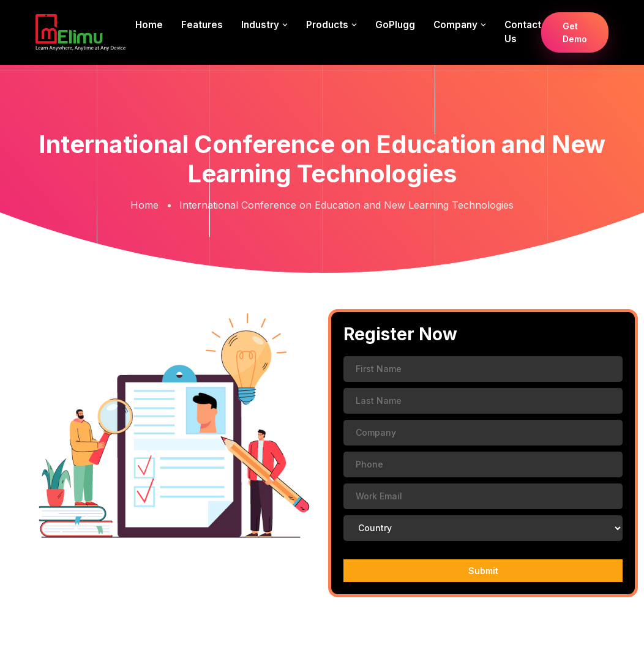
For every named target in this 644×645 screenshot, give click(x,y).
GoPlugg (395, 25)
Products (327, 25)
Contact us (523, 32)
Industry (260, 25)
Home (149, 25)
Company (455, 25)
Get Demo (575, 32)
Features (202, 25)
